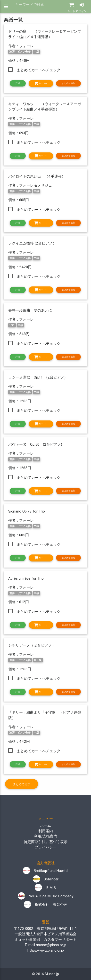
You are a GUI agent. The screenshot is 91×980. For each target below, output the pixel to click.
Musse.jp (52, 974)
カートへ (41, 83)
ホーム (45, 825)
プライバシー (46, 847)
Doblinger (46, 879)
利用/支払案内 (46, 836)
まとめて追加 (68, 83)
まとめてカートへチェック (39, 70)
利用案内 (46, 831)
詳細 (18, 83)
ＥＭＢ (46, 888)
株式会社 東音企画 (46, 905)
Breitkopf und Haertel (45, 871)
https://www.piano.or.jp (46, 950)
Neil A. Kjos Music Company (45, 896)
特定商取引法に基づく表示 (46, 842)
